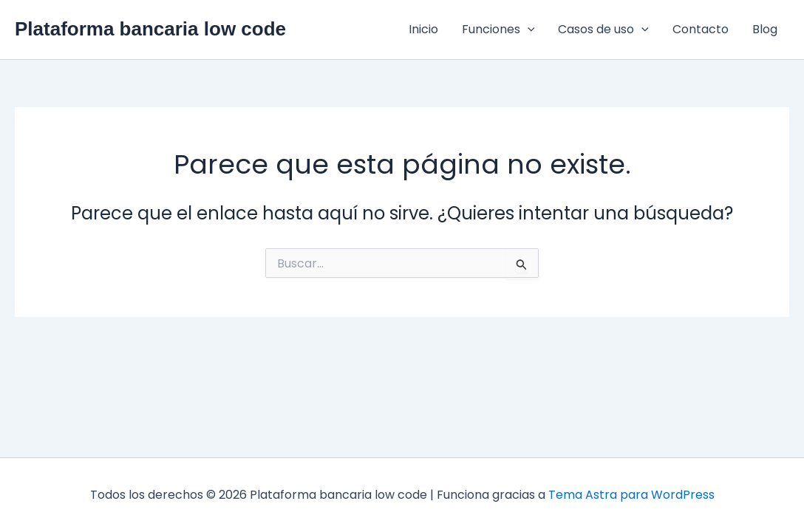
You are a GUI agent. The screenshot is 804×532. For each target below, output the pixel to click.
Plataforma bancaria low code (150, 29)
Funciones (498, 30)
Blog (765, 29)
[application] (528, 30)
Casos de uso (603, 30)
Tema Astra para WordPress (631, 495)
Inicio (423, 29)
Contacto (701, 29)
